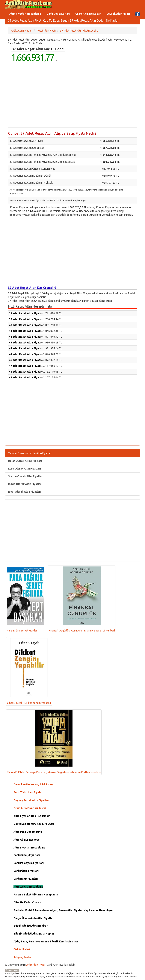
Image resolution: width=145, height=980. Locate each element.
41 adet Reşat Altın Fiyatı (25, 331)
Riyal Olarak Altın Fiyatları (25, 492)
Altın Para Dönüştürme (28, 832)
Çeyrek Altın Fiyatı (118, 14)
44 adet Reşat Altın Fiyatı (25, 348)
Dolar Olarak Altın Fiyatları (25, 461)
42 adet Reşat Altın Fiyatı (25, 337)
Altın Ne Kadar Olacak (27, 902)
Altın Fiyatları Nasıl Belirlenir (32, 816)
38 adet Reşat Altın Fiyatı (25, 313)
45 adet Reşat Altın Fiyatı (25, 354)
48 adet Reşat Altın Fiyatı (25, 372)
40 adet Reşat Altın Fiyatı (25, 325)
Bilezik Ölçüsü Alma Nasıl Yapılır (34, 934)
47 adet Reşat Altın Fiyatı (25, 366)
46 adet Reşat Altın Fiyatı (25, 360)
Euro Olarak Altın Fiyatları (24, 469)
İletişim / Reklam (23, 957)
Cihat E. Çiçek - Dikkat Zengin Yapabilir (29, 671)
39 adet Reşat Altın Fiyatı (25, 319)
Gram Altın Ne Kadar (88, 14)
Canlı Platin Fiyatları (26, 871)
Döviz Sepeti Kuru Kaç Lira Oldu (34, 824)
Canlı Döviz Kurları (58, 14)
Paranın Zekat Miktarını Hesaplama (36, 895)
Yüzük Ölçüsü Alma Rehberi (31, 926)
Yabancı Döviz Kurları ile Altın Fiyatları (30, 453)
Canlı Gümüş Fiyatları (27, 855)
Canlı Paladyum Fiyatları (29, 863)
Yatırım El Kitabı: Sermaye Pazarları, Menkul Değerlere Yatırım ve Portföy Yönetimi (54, 742)
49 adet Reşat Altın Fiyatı (25, 377)
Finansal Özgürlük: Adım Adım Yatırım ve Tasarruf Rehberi (82, 599)
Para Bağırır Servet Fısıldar (26, 599)
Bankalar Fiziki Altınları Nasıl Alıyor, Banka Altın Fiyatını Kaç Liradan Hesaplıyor (63, 910)
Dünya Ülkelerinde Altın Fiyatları (34, 918)
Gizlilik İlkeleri (22, 949)
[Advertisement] (72, 97)
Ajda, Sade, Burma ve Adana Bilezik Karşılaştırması (46, 941)
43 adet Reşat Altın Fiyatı (25, 343)
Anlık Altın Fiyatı (35, 965)
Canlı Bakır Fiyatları (26, 879)
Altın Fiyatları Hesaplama (25, 14)
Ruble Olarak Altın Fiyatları (25, 484)
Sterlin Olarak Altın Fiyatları (26, 476)
